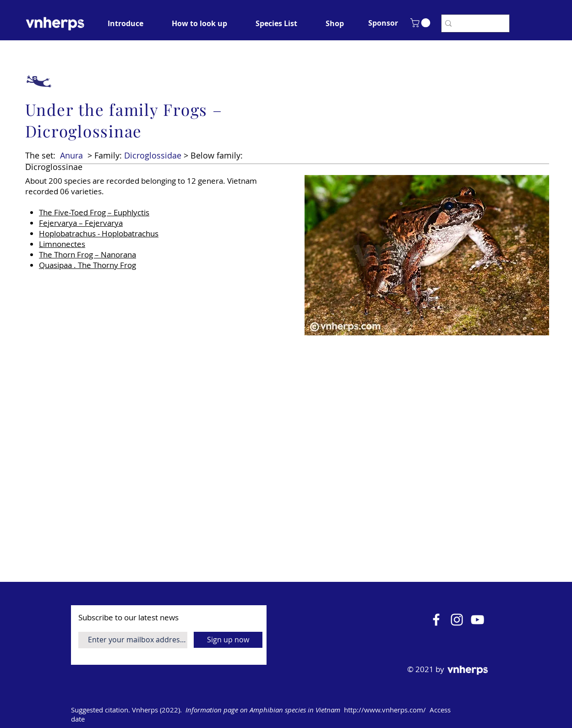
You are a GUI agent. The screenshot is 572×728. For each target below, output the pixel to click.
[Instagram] (457, 620)
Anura (71, 155)
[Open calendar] (502, 710)
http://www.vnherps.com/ (385, 710)
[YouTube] (477, 620)
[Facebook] (436, 620)
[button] (383, 23)
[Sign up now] (228, 640)
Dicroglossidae (153, 155)
